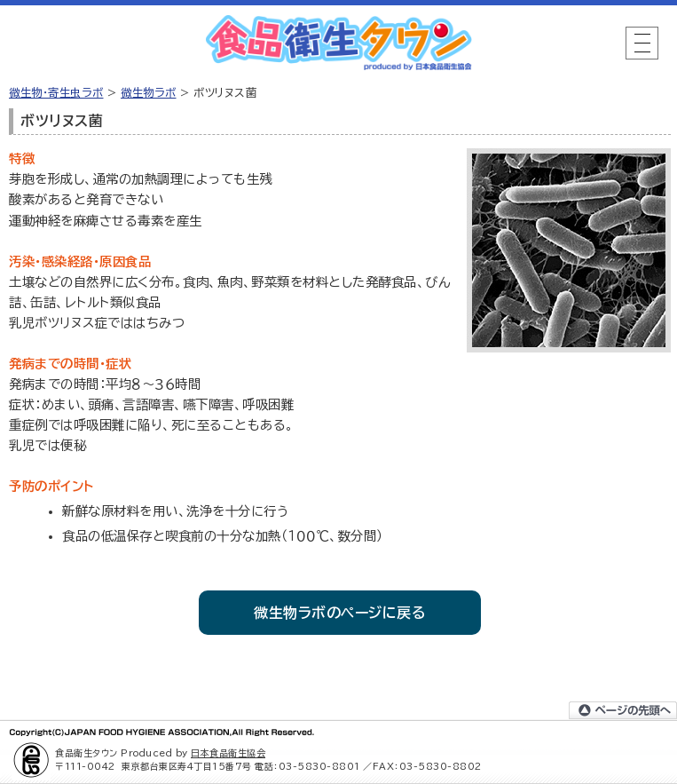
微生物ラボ (149, 92)
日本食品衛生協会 (228, 753)
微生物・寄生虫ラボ (56, 92)
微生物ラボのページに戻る (340, 613)
